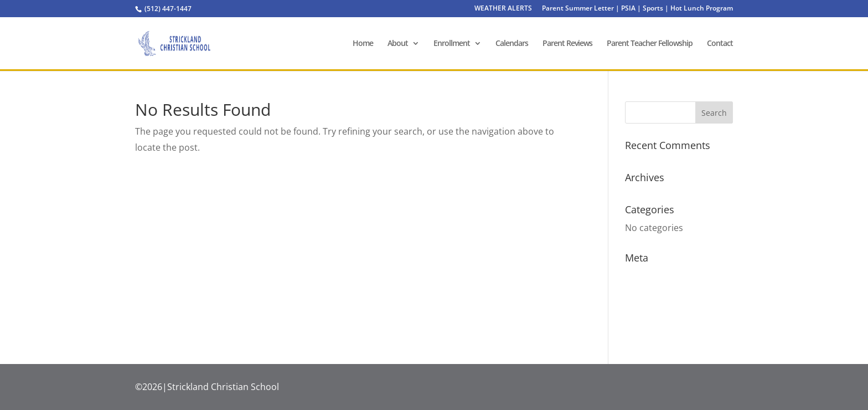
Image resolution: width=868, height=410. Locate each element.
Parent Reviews (567, 44)
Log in (637, 276)
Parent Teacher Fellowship (650, 44)
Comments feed (658, 307)
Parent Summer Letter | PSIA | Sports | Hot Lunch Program (637, 9)
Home (363, 44)
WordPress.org (657, 324)
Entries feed (650, 292)
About (398, 44)
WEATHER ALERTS (503, 9)
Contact (720, 44)
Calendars (512, 44)
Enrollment (452, 44)
